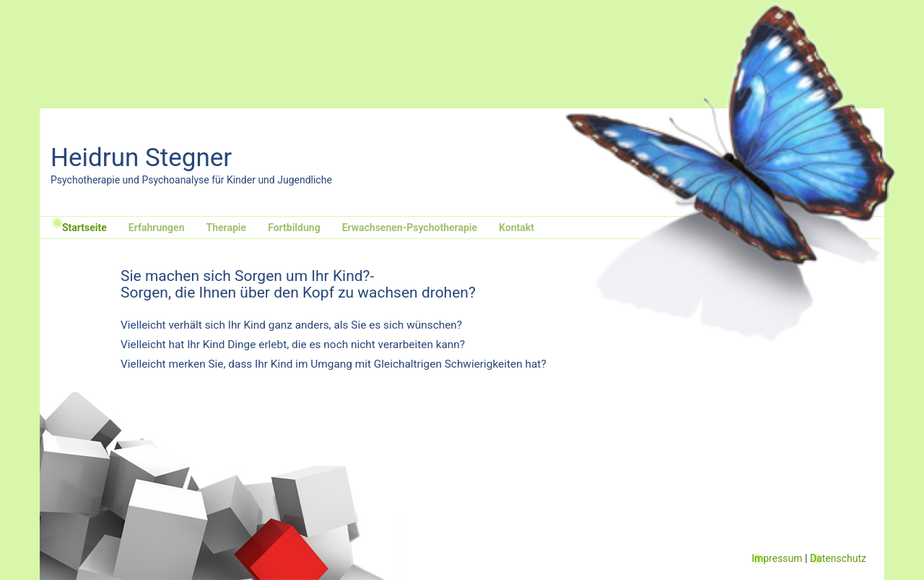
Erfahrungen (157, 228)
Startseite (84, 228)
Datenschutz (838, 558)
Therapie (227, 228)
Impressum (777, 558)
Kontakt (517, 228)
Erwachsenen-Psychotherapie (410, 228)
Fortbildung (294, 228)
